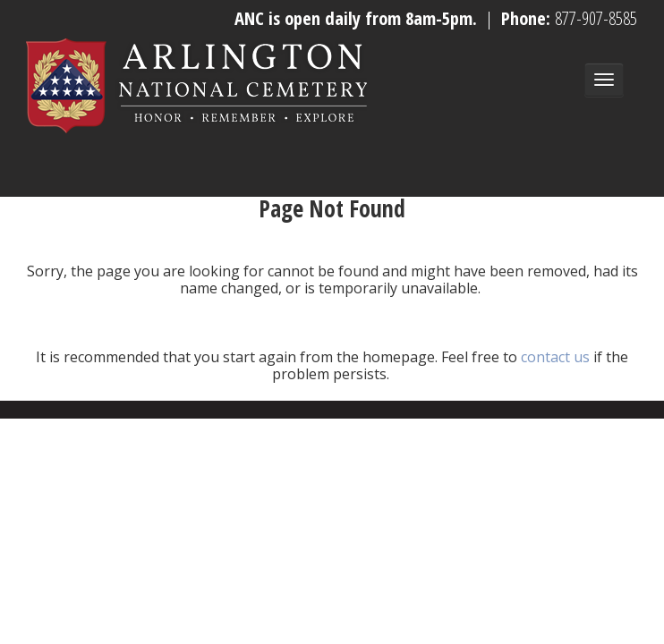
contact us (555, 357)
